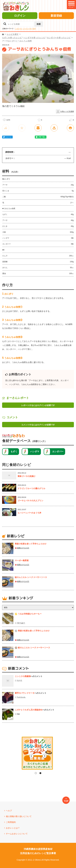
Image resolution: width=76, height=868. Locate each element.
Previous (14, 756)
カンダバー (58, 452)
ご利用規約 (11, 822)
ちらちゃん (21, 697)
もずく (14, 452)
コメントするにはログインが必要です (38, 425)
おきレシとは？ (13, 828)
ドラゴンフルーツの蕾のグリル (31, 488)
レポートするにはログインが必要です (38, 405)
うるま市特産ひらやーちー (30, 614)
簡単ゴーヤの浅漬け (27, 476)
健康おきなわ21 (23, 548)
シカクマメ (19, 29)
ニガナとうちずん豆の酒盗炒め (29, 710)
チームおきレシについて (17, 834)
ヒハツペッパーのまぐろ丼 (29, 513)
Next (62, 756)
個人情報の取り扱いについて (19, 816)
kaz (18, 714)
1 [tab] (36, 773)
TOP (66, 801)
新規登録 (56, 16)
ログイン (20, 16)
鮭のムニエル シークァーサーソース (31, 577)
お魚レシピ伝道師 (67, 111)
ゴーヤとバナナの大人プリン (30, 501)
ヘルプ (9, 811)
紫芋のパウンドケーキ (25, 693)
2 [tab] (40, 773)
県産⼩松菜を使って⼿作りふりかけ (31, 544)
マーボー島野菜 (22, 560)
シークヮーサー (28, 29)
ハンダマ (35, 452)
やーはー (21, 623)
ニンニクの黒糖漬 (23, 676)
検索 (39, 24)
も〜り (20, 680)
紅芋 (34, 29)
